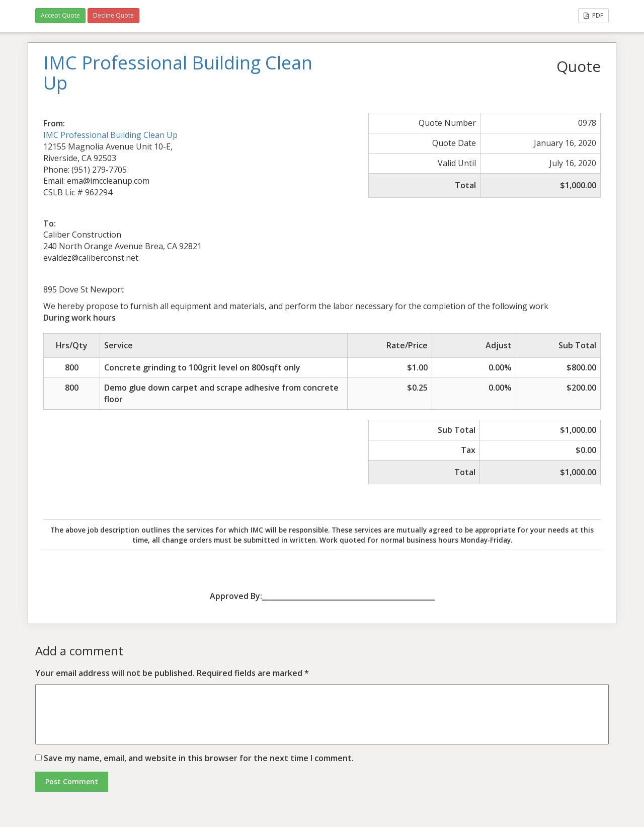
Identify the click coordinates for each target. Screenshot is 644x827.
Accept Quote (60, 15)
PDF (593, 15)
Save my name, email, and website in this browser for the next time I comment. (199, 758)
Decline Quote (113, 15)
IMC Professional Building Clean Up (110, 135)
